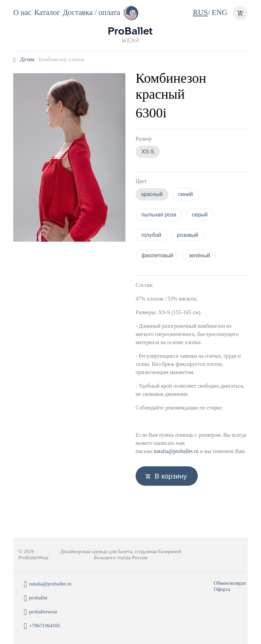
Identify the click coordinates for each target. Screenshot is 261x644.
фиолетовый (157, 255)
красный (152, 194)
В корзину (171, 476)
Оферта (222, 589)
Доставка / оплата (91, 12)
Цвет (141, 181)
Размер (144, 139)
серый (200, 215)
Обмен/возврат (230, 583)
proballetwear (41, 612)
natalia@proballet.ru (176, 451)
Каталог (47, 12)
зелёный (199, 255)
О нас (22, 12)
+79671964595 (42, 626)
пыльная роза (159, 215)
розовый (188, 235)
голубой (151, 235)
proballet (36, 598)
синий (186, 194)
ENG (220, 12)
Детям (27, 59)
